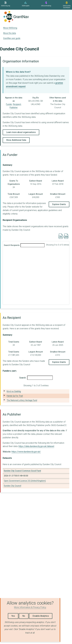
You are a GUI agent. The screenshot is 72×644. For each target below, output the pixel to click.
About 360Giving (10, 28)
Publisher (14, 108)
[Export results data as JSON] (66, 238)
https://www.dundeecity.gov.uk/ (26, 452)
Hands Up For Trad (15, 396)
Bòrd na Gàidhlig (14, 391)
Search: (36, 378)
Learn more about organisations (21, 132)
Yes (13, 616)
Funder (9, 104)
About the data (10, 33)
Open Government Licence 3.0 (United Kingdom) (25, 481)
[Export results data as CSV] (61, 238)
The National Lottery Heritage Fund (22, 400)
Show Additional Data (16, 140)
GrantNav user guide (12, 38)
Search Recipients (24, 245)
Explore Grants (59, 204)
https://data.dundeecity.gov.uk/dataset (36, 446)
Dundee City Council (13, 486)
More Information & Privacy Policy (30, 607)
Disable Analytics (41, 616)
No (24, 616)
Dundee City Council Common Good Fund (22, 471)
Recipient (17, 104)
